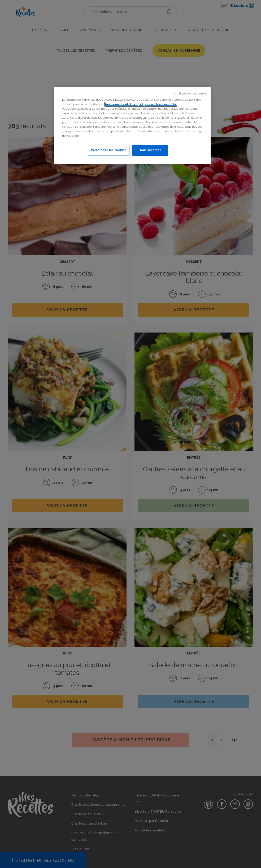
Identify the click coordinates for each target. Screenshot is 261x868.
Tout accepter (150, 150)
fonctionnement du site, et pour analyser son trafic (141, 104)
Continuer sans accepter (190, 93)
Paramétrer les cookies (109, 150)
